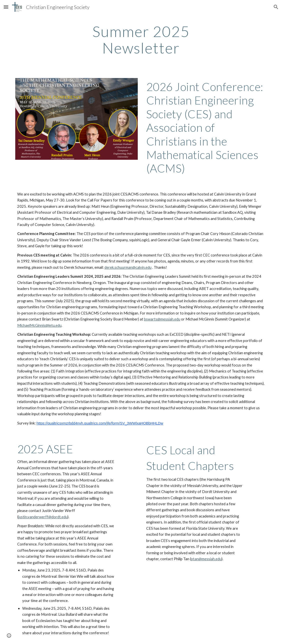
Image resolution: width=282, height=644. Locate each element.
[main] (141, 39)
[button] (6, 7)
